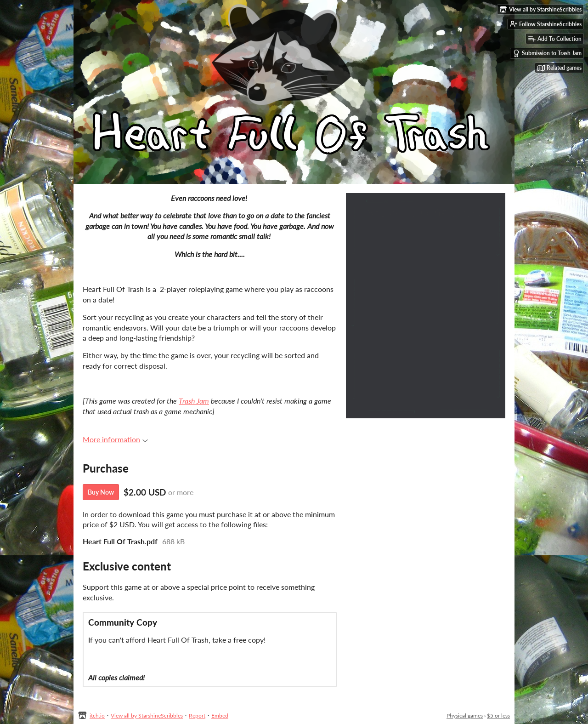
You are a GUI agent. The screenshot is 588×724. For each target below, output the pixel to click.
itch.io (97, 715)
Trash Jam (194, 401)
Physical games (465, 715)
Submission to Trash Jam (547, 53)
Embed (220, 715)
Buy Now (101, 492)
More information (115, 439)
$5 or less (498, 715)
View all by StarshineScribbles (147, 715)
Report (197, 715)
